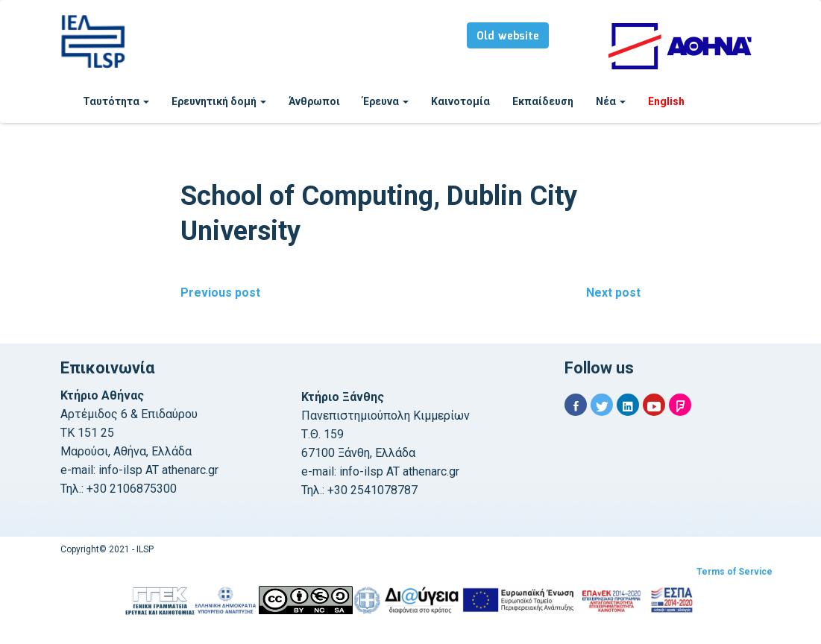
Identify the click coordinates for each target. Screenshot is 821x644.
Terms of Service (735, 572)
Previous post (220, 293)
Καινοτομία (460, 101)
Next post (613, 293)
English (666, 101)
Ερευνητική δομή (219, 101)
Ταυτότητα (116, 101)
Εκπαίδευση (543, 101)
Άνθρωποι (314, 101)
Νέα (611, 101)
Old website (508, 37)
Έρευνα (386, 101)
